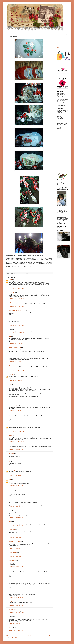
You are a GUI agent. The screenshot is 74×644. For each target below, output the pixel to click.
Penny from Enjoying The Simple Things (17, 310)
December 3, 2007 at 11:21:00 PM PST (16, 589)
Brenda (10, 593)
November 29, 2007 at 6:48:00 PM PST (16, 289)
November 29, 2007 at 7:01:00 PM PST (16, 307)
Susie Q (10, 384)
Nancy (10, 511)
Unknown (11, 375)
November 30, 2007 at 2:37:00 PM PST (16, 441)
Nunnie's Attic (12, 530)
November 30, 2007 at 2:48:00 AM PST (16, 343)
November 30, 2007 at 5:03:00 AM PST (16, 361)
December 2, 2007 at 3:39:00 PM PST (16, 538)
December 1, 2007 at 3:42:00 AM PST (16, 450)
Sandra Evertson (12, 561)
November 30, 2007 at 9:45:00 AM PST (16, 402)
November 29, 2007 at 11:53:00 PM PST (17, 333)
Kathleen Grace (12, 293)
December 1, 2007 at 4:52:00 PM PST (16, 466)
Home (29, 635)
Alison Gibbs (12, 320)
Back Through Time (13, 552)
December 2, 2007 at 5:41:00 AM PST (16, 517)
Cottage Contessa (13, 601)
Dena (10, 414)
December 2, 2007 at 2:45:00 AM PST (16, 507)
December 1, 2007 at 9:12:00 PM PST (16, 497)
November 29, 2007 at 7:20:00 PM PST (16, 326)
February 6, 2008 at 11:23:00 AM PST (16, 631)
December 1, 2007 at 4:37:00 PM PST (16, 458)
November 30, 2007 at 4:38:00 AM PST (16, 353)
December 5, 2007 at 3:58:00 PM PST (16, 623)
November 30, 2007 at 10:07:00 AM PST (17, 422)
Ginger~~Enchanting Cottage (15, 542)
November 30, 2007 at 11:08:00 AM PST (17, 432)
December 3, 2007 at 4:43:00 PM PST (16, 557)
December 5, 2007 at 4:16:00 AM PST (16, 606)
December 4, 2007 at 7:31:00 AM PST (16, 597)
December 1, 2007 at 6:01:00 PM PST (16, 476)
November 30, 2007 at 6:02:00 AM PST (16, 371)
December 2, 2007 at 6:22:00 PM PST (16, 548)
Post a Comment (11, 633)
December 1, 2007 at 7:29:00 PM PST (16, 485)
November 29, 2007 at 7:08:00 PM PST (16, 316)
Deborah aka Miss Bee (13, 489)
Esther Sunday (12, 470)
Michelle (11, 436)
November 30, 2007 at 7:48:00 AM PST (16, 380)
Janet (10, 480)
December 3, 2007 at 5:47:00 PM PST (16, 566)
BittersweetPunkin (13, 582)
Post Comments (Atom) (15, 638)
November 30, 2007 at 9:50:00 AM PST (16, 410)
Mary (10, 337)
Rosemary (11, 627)
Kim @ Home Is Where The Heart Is (16, 426)
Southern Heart (12, 609)
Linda (10, 521)
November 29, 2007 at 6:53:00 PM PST (16, 298)
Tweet (58, 47)
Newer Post (8, 635)
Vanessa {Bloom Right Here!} (15, 347)
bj (9, 365)
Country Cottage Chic (13, 406)
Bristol (10, 279)
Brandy (10, 357)
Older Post (50, 635)
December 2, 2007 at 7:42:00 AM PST (16, 526)
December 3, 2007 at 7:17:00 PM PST (16, 578)
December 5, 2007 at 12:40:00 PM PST (16, 613)
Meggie (10, 302)
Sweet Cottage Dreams (14, 570)
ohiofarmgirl (11, 453)
